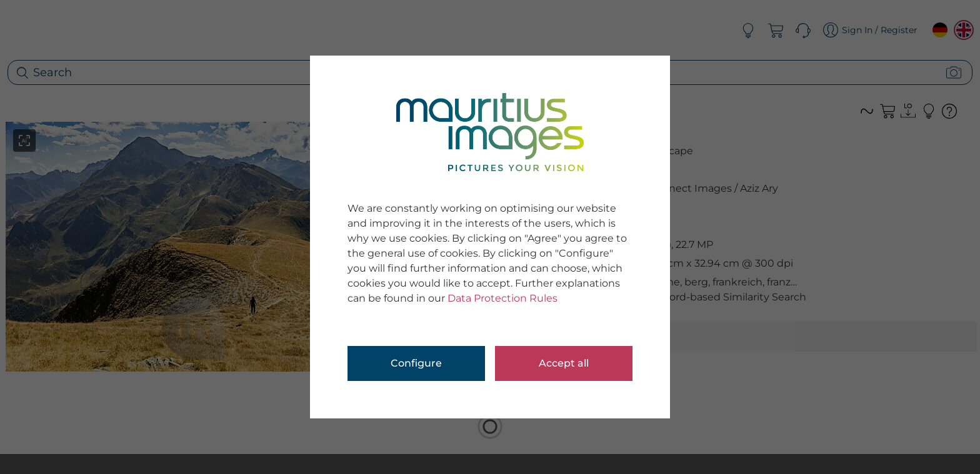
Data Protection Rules (502, 298)
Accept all (564, 363)
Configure (416, 363)
